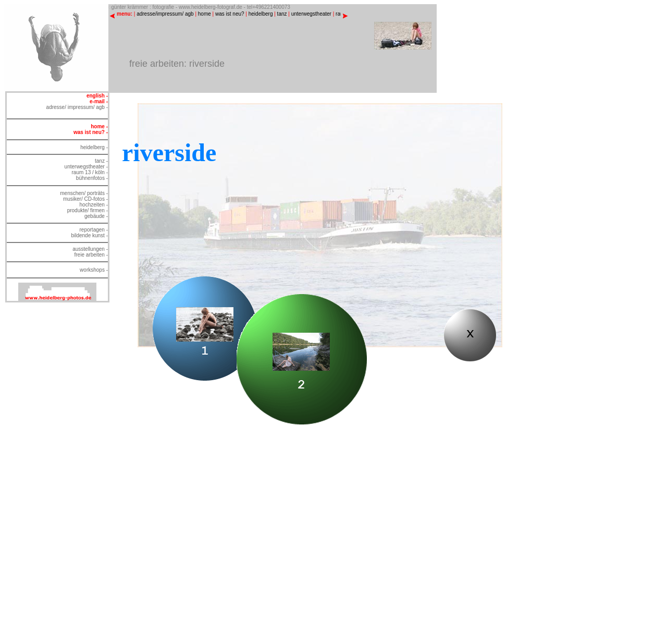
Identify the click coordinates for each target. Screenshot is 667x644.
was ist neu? (230, 14)
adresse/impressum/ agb (165, 14)
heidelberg (261, 14)
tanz (282, 14)
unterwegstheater (311, 14)
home (205, 14)
